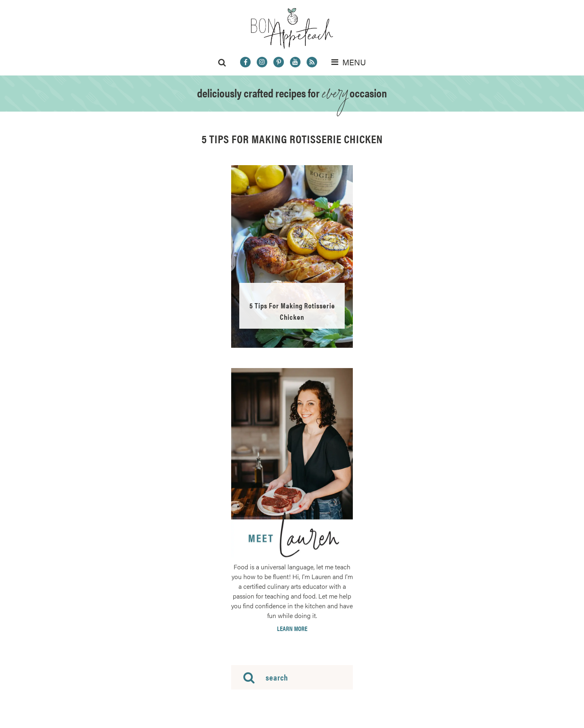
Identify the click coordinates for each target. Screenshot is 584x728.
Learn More (292, 629)
